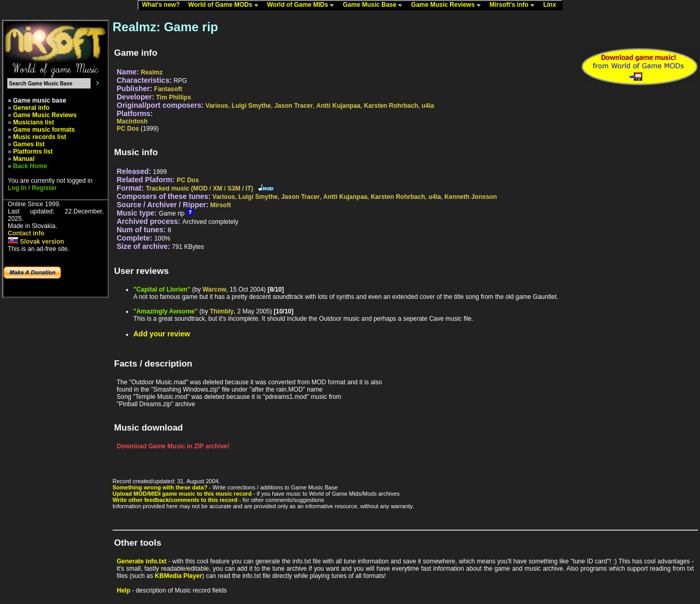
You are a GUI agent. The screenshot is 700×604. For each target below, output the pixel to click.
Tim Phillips (174, 97)
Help (123, 590)
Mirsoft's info (515, 5)
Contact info (26, 233)
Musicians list (34, 122)
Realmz (152, 72)
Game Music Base (375, 5)
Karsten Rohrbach (391, 106)
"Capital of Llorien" (162, 290)
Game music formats (44, 130)
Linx (552, 5)
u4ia (428, 106)
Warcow (215, 290)
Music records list (40, 137)
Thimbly (222, 311)
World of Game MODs (226, 5)
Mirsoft (220, 205)
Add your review (162, 334)
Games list (29, 144)
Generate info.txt (142, 561)
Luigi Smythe (251, 106)
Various (217, 106)
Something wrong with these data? (160, 487)
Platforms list (33, 152)
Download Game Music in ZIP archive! (173, 446)
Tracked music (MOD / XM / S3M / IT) (199, 188)
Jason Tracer (294, 106)
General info (31, 108)
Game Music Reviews (448, 5)
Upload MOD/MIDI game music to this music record (182, 494)
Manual (24, 159)
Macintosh (132, 121)
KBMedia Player (178, 576)
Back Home (30, 166)
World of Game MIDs (303, 5)
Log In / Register (32, 188)
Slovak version (36, 242)
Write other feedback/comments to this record (175, 500)
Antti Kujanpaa (338, 106)
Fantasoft (168, 89)
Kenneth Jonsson (471, 197)
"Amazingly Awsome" (165, 311)
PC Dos (128, 129)
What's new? (163, 5)
